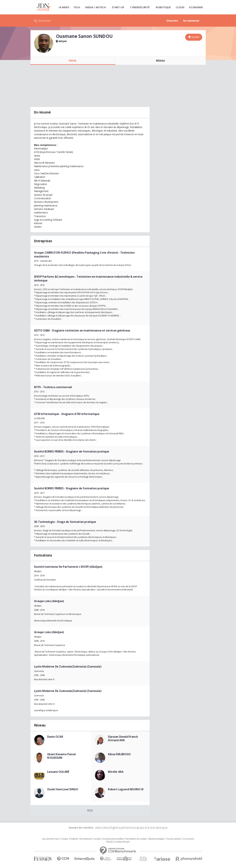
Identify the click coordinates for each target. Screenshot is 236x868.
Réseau (160, 61)
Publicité (74, 839)
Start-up (118, 7)
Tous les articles (174, 839)
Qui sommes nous (51, 839)
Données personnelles (113, 839)
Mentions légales (157, 839)
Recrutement (86, 839)
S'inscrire (172, 21)
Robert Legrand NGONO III (126, 789)
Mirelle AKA (116, 772)
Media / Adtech (95, 7)
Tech (77, 7)
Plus (90, 810)
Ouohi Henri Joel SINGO (63, 789)
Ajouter (195, 37)
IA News (64, 7)
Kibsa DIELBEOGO (119, 754)
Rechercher (45, 21)
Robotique (163, 7)
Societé (97, 839)
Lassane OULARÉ (58, 772)
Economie (196, 7)
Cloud (180, 7)
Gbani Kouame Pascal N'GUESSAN (61, 756)
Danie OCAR (55, 737)
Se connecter (191, 21)
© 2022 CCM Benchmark (118, 842)
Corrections (189, 839)
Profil (73, 61)
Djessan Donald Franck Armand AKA (123, 738)
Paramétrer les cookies (136, 839)
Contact (65, 839)
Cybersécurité (140, 7)
